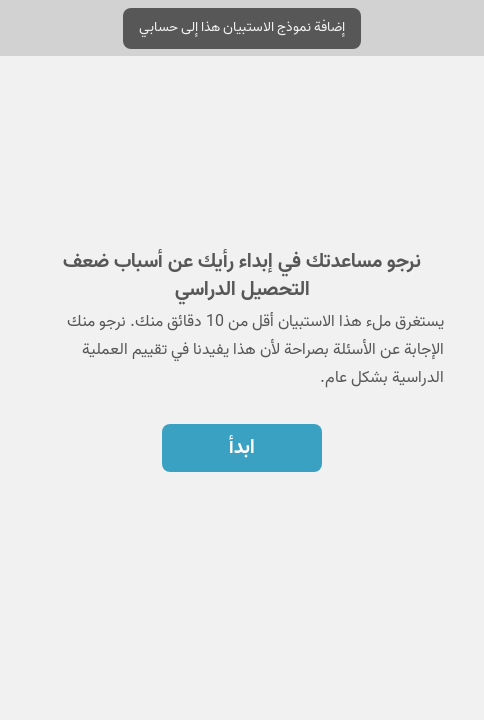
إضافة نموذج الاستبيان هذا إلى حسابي (242, 27)
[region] (242, 288)
